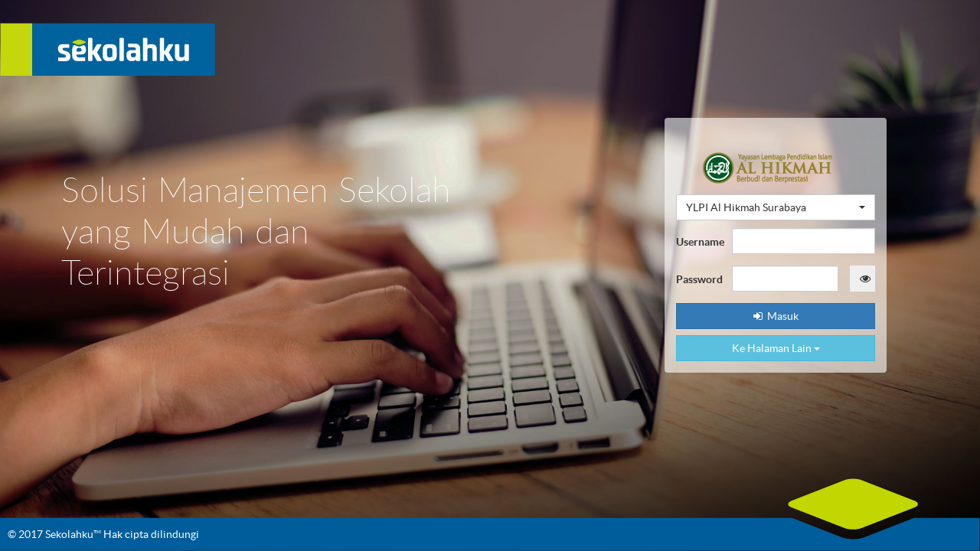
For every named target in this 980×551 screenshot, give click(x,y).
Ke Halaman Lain (776, 348)
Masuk (776, 316)
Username (698, 242)
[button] (776, 207)
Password (698, 279)
